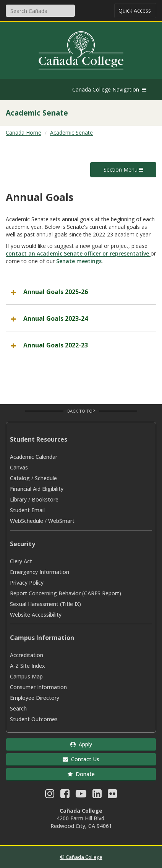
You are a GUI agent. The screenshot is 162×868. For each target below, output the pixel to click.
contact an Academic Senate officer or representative (78, 253)
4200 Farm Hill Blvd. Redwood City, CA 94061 (81, 822)
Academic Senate (71, 133)
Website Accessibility (36, 615)
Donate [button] (81, 774)
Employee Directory (35, 698)
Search (18, 708)
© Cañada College (81, 857)
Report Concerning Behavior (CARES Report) (66, 593)
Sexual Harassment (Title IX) (45, 604)
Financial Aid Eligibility (37, 489)
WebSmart (61, 521)
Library (18, 499)
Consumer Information (38, 687)
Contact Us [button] (81, 759)
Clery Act (21, 561)
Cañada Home (23, 133)
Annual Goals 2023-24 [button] (56, 318)
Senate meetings (79, 261)
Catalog (20, 478)
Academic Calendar (34, 457)
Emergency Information (40, 572)
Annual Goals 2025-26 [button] (56, 292)
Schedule (46, 478)
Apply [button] (81, 744)
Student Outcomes (34, 719)
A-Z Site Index (28, 666)
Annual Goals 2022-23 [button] (56, 345)
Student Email (27, 510)
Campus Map (26, 676)
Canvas (19, 467)
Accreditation (27, 655)
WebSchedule (27, 521)
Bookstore (45, 499)
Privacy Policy (27, 583)
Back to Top (81, 411)
